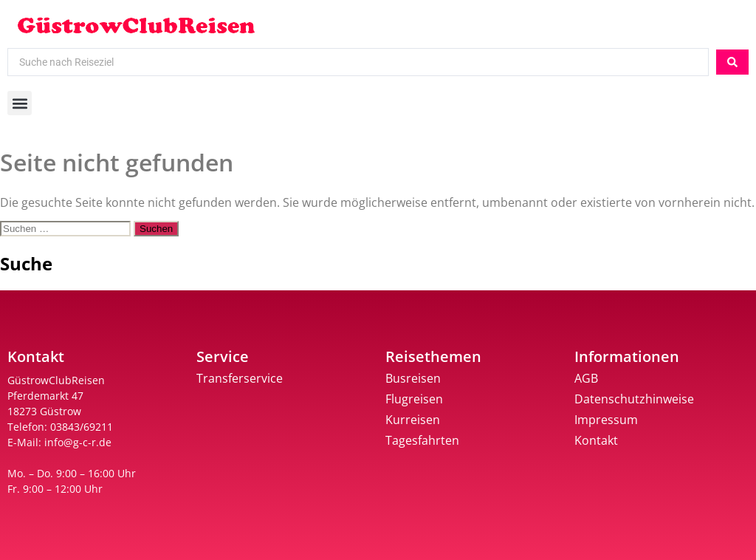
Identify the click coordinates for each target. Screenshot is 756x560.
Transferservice (240, 378)
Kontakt (596, 440)
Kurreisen (413, 420)
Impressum (606, 420)
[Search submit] (732, 62)
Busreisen (413, 378)
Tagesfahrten (422, 440)
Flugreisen (414, 399)
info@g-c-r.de (78, 442)
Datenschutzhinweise (634, 399)
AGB (586, 378)
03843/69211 (82, 427)
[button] (20, 103)
